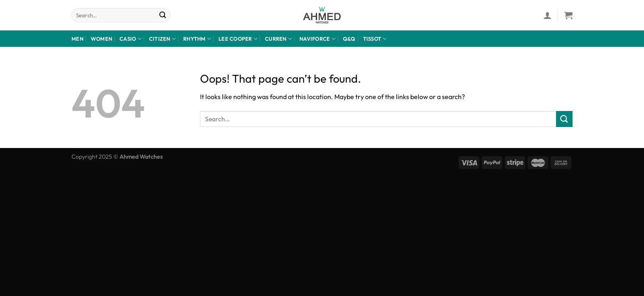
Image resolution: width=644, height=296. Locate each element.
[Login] (547, 15)
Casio (131, 39)
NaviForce (317, 39)
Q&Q (349, 39)
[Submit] (163, 15)
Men (77, 39)
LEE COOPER (238, 39)
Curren (278, 39)
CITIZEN (162, 39)
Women (101, 39)
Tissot (375, 39)
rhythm (197, 39)
